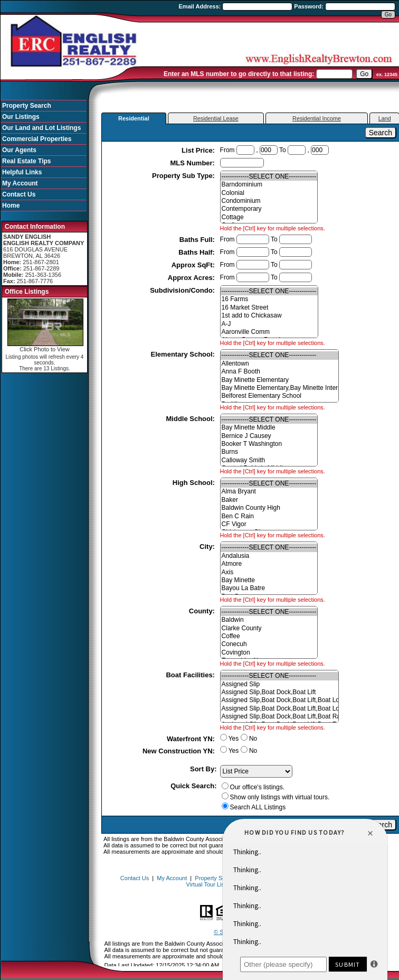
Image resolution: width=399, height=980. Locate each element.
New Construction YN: (180, 751)
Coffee (269, 636)
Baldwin (269, 620)
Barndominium (269, 185)
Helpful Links (22, 172)
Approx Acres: (192, 278)
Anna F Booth (279, 372)
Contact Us (19, 194)
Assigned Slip (279, 684)
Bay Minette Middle (269, 428)
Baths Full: (198, 240)
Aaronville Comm (269, 332)
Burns (269, 452)
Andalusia (269, 556)
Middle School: (192, 419)
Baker (269, 500)
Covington (269, 653)
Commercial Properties (37, 139)
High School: (195, 483)
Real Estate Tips (26, 161)
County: (203, 611)
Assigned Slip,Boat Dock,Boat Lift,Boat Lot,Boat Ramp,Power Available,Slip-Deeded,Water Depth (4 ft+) (279, 700)
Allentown (279, 364)
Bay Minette (269, 580)
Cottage (269, 217)
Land (385, 118)
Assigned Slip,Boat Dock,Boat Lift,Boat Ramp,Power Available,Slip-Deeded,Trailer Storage (279, 717)
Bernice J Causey (269, 436)
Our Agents (19, 150)
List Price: (199, 150)
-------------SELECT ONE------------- (269, 177)
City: (208, 547)
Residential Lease (216, 118)
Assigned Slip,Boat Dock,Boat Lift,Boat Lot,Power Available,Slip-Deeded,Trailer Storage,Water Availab (279, 709)
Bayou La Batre (269, 588)
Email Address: (201, 6)
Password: (310, 6)
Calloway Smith (269, 460)
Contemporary (269, 209)
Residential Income (317, 118)
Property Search (27, 106)
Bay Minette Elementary (279, 380)
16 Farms (269, 299)
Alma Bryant (269, 492)
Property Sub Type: (184, 176)
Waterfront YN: (192, 739)
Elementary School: (184, 354)
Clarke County (269, 628)
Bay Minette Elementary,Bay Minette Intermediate (279, 388)
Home (11, 206)
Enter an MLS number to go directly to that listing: (239, 74)
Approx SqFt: (194, 265)
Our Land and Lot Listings (41, 128)
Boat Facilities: (191, 675)
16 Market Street (269, 308)
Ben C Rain (269, 516)
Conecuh (269, 644)
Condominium (269, 201)
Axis (269, 572)
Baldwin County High (269, 508)
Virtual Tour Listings (212, 884)
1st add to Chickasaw (269, 316)
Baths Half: (197, 252)
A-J (269, 324)
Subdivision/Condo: (183, 290)
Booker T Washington (269, 444)
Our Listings (21, 117)
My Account (20, 183)
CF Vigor (269, 524)
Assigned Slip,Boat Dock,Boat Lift (279, 692)
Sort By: (203, 769)
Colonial (269, 193)
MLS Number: (193, 163)
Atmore (269, 564)
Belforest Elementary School (279, 396)
